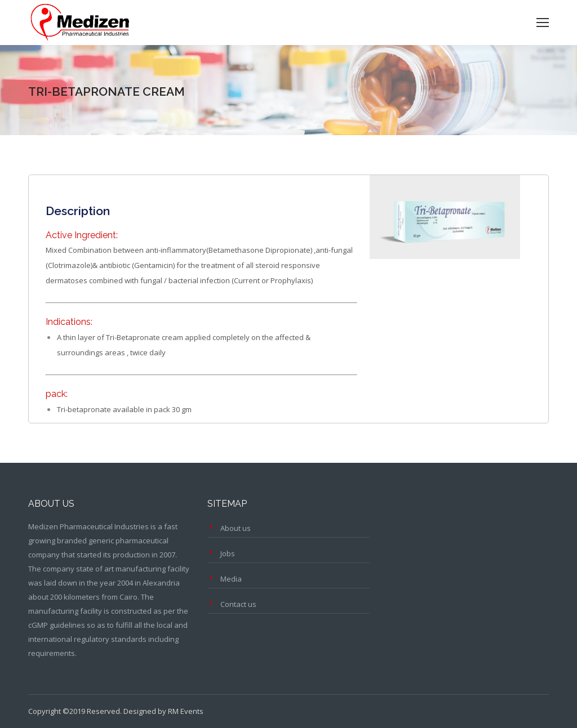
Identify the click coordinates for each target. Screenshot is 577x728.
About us (236, 528)
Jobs (228, 553)
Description (78, 211)
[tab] (78, 206)
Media (231, 579)
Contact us (238, 604)
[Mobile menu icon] (543, 23)
